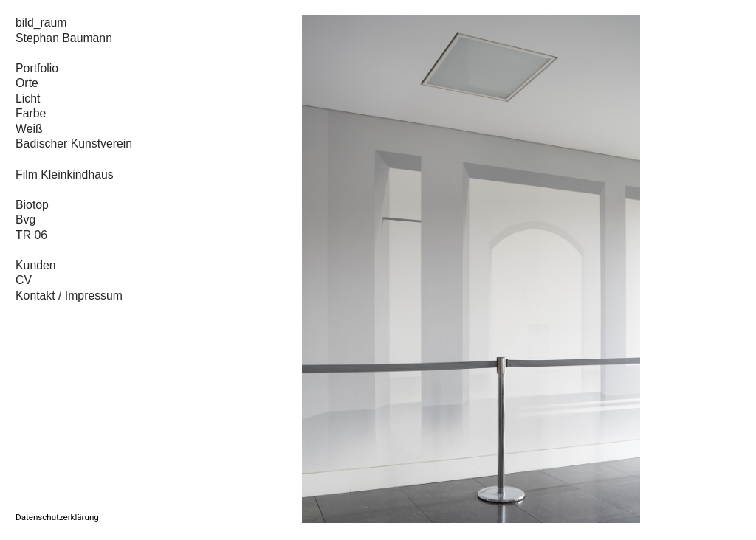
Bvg (25, 219)
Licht (28, 98)
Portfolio (37, 68)
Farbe (31, 113)
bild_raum (41, 22)
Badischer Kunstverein (74, 143)
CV (24, 280)
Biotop (32, 205)
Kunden (35, 265)
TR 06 (31, 235)
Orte (27, 83)
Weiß (29, 129)
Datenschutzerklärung (57, 517)
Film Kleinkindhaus (65, 174)
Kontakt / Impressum (71, 295)
